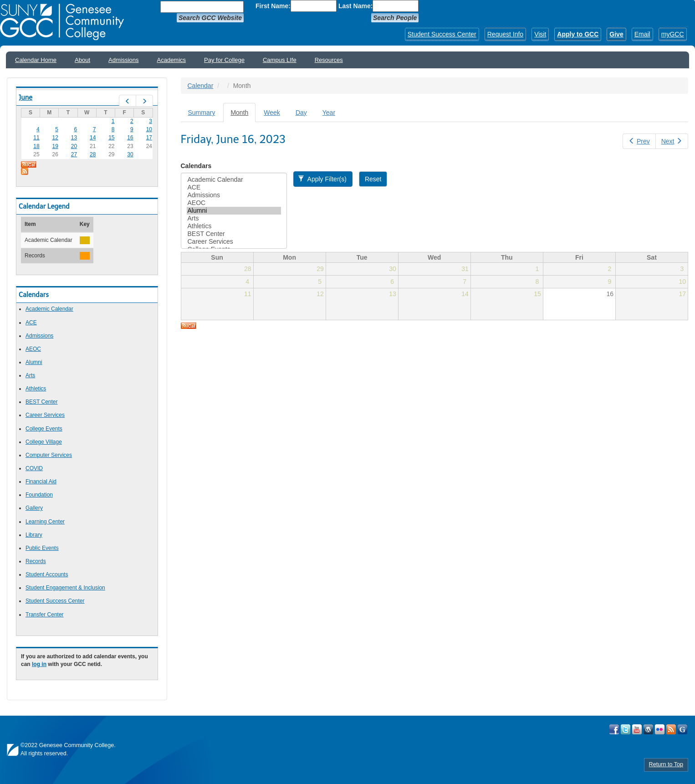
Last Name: (355, 6)
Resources (329, 60)
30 (130, 154)
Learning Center (45, 522)
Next (672, 141)
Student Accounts (47, 574)
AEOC (33, 349)
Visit (540, 34)
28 (93, 154)
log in (39, 664)
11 (36, 138)
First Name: (273, 6)
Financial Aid (41, 482)
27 (74, 154)
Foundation (39, 495)
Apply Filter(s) (322, 179)
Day (301, 113)
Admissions (123, 60)
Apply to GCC (578, 34)
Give (616, 34)
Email (642, 34)
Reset (373, 179)
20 (74, 146)
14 (93, 138)
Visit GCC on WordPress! (648, 729)
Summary (202, 113)
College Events (44, 429)
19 (55, 146)
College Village (44, 442)
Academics (172, 60)
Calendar (201, 86)
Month (243, 115)
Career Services (45, 415)
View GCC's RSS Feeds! (671, 729)
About (82, 60)
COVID (34, 468)
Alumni (34, 362)
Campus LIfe (280, 60)
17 (149, 138)
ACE (31, 323)
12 (55, 138)
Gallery (34, 508)
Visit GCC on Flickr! (660, 729)
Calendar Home (36, 60)
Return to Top (666, 764)
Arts (30, 375)
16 (130, 138)
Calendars (196, 166)
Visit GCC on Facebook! (614, 729)
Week (272, 113)
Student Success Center (442, 34)
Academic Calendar (49, 309)
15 (111, 138)
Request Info (505, 34)
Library (34, 535)
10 (149, 129)
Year (329, 113)
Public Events (42, 548)
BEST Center (41, 402)
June (26, 97)
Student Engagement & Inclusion (65, 588)
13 (74, 138)
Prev (639, 141)
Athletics (36, 389)
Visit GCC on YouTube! (637, 729)
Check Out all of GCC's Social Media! (682, 729)
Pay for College (224, 60)
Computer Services (49, 455)
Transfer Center (45, 615)
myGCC (673, 34)
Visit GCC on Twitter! (626, 729)
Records (36, 561)
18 (36, 146)
